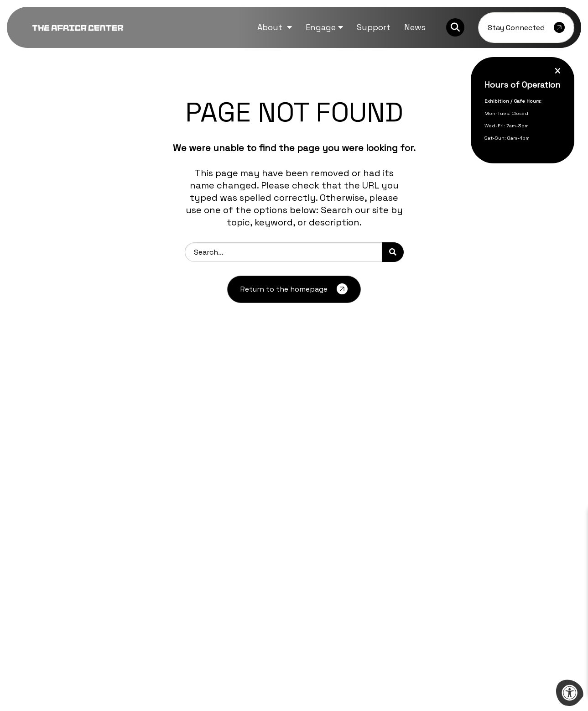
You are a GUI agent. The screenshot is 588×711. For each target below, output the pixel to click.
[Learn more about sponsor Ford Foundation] (190, 627)
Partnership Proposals (335, 484)
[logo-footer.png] (80, 501)
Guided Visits (318, 513)
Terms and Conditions (334, 557)
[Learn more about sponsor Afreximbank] (502, 627)
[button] (275, 27)
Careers (166, 499)
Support (310, 542)
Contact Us (315, 528)
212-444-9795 (85, 559)
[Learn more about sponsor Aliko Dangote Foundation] (86, 627)
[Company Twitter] (53, 592)
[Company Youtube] (89, 592)
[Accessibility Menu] (570, 693)
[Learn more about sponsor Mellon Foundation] (398, 627)
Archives (168, 484)
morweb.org (533, 674)
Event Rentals (320, 499)
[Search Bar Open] (455, 27)
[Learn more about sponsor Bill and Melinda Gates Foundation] (294, 627)
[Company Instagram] (71, 592)
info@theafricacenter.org (80, 569)
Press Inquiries (177, 528)
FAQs (161, 513)
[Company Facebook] (37, 592)
